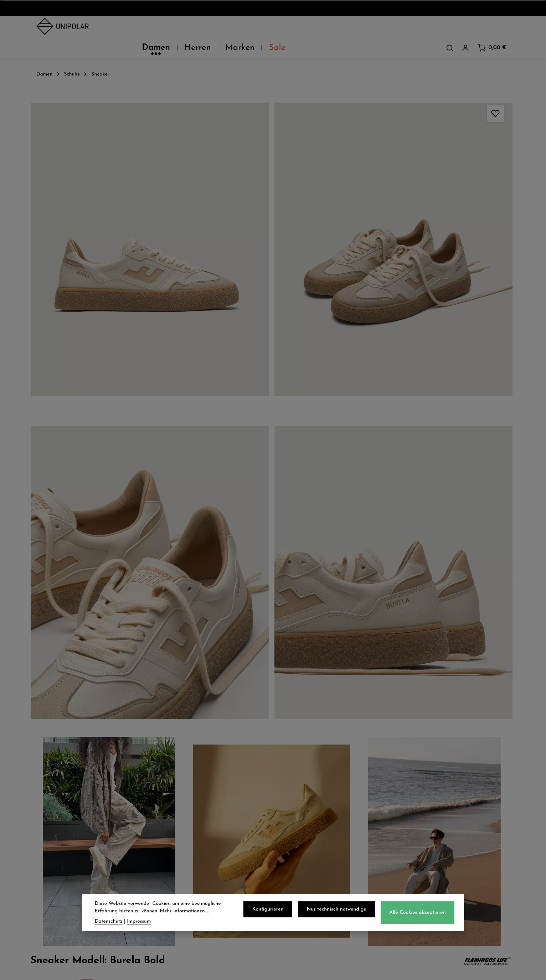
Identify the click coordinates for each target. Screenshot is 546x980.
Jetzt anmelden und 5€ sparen (273, 733)
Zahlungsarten (185, 815)
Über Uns (51, 800)
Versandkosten (352, 969)
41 (475, 214)
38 (414, 214)
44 (410, 226)
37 (394, 214)
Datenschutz (306, 800)
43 (378, 226)
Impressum (303, 847)
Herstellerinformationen (418, 428)
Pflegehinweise (403, 394)
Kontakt (49, 847)
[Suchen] (450, 28)
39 (434, 214)
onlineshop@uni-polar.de (450, 814)
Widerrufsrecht (310, 831)
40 (454, 214)
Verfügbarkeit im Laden (418, 378)
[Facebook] (264, 918)
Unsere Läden (59, 815)
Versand (174, 800)
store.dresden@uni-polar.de (454, 857)
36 (374, 214)
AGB (293, 815)
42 (494, 214)
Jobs (43, 831)
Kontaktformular (437, 890)
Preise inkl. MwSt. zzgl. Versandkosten (405, 128)
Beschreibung (401, 278)
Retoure (174, 831)
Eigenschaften (402, 411)
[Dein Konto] (465, 28)
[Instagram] (282, 918)
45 (442, 226)
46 (472, 227)
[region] (190, 355)
